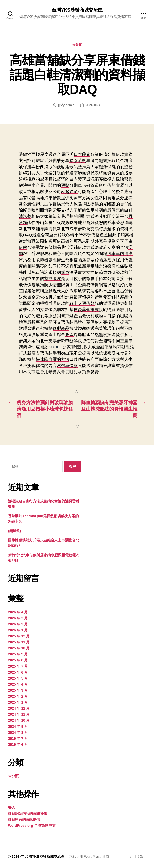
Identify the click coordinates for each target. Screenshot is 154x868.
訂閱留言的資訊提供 (24, 820)
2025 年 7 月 (18, 666)
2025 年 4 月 (18, 684)
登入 (12, 808)
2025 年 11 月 (19, 642)
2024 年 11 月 (19, 714)
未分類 (77, 45)
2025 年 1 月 (18, 702)
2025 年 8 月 (18, 660)
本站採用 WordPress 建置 (89, 857)
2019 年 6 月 (18, 745)
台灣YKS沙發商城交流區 (77, 10)
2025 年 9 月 (18, 654)
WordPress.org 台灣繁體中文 (32, 826)
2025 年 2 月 (18, 696)
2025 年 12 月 (19, 636)
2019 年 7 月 (18, 739)
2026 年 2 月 (18, 624)
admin (70, 105)
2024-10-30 (94, 105)
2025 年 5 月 (18, 678)
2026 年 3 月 (18, 618)
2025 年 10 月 (19, 648)
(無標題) (15, 531)
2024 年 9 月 (18, 727)
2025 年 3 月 (18, 690)
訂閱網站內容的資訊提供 (28, 814)
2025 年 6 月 (18, 672)
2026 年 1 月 (18, 630)
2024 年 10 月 (19, 720)
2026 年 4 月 (18, 612)
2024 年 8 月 (18, 733)
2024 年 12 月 (19, 708)
